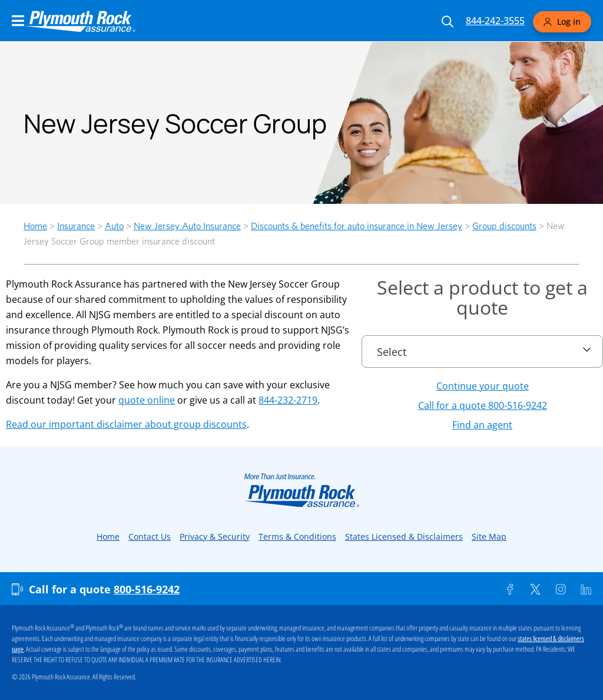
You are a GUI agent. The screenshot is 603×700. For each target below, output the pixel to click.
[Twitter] (535, 589)
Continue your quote (483, 386)
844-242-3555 (495, 21)
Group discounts (504, 226)
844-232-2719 (288, 400)
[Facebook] (510, 589)
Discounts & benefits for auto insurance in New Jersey (357, 226)
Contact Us (150, 536)
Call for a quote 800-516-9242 (483, 405)
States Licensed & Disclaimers (404, 536)
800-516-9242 (147, 589)
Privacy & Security (215, 536)
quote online (147, 400)
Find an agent (482, 425)
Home (35, 226)
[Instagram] (561, 589)
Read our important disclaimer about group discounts (126, 424)
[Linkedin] (586, 589)
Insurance (76, 226)
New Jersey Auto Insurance (187, 226)
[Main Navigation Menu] (18, 21)
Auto (114, 226)
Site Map (489, 536)
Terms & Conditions (297, 536)
